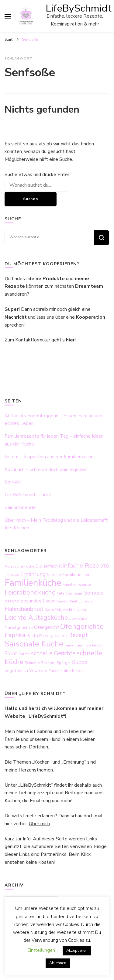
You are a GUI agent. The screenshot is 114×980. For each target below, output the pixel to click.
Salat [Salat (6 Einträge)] (11, 653)
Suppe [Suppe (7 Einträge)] (80, 662)
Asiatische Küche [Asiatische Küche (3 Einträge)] (19, 566)
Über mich (39, 824)
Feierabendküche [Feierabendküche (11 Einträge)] (30, 592)
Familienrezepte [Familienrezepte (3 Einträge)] (77, 585)
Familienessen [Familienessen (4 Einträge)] (76, 575)
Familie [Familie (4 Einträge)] (54, 575)
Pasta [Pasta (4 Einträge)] (32, 636)
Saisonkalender (21, 507)
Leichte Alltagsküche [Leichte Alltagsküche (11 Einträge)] (36, 618)
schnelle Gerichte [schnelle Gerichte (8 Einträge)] (53, 653)
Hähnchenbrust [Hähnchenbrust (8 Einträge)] (24, 609)
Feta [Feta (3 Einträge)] (61, 593)
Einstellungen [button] (41, 950)
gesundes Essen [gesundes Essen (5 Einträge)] (38, 601)
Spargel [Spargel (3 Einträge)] (64, 663)
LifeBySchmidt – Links (28, 495)
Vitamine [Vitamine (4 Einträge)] (38, 670)
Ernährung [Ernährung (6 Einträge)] (33, 574)
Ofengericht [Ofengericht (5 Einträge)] (47, 627)
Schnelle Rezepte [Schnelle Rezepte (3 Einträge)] (40, 663)
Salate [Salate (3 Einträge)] (24, 654)
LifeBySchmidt (79, 8)
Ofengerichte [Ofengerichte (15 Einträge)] (82, 626)
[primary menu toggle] (8, 16)
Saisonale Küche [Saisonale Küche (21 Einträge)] (34, 644)
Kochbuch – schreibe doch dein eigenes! (46, 470)
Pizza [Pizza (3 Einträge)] (44, 636)
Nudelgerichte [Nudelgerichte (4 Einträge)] (19, 627)
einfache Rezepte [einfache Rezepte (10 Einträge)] (84, 565)
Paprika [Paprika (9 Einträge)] (15, 635)
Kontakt (13, 482)
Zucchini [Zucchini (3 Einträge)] (55, 671)
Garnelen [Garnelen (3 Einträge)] (74, 593)
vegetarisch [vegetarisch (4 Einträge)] (16, 670)
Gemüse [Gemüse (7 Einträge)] (93, 593)
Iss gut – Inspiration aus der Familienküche (49, 457)
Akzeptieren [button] (77, 951)
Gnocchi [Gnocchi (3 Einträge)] (86, 601)
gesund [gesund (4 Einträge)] (12, 601)
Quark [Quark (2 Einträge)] (54, 636)
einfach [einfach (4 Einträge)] (51, 566)
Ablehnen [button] (58, 963)
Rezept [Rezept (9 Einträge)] (78, 635)
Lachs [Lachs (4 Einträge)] (81, 609)
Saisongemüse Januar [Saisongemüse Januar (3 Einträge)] (84, 645)
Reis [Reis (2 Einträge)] (64, 636)
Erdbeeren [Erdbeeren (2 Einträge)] (12, 575)
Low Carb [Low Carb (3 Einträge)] (78, 619)
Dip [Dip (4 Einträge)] (39, 566)
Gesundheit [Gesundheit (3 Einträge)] (67, 601)
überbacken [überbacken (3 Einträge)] (74, 671)
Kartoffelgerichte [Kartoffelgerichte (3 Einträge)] (60, 610)
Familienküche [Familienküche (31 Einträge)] (33, 583)
